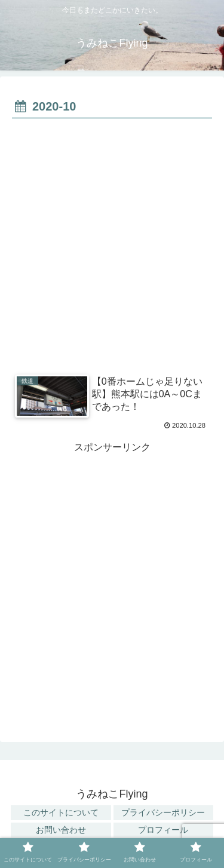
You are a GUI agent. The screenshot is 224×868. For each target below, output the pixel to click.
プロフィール (163, 830)
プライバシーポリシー (163, 812)
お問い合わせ (61, 830)
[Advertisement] (112, 240)
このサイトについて (61, 812)
